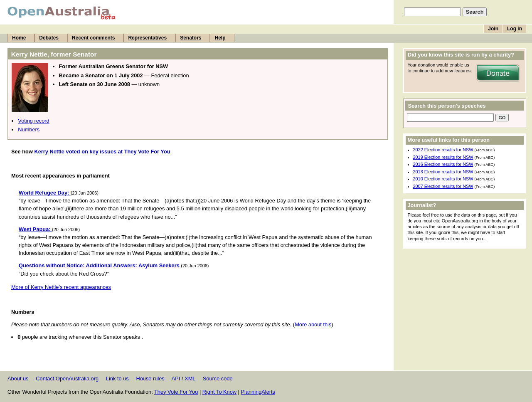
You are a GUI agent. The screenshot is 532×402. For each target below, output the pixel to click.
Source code (218, 379)
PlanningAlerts (258, 392)
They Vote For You (176, 392)
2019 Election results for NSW (443, 157)
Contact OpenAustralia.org (67, 379)
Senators (191, 38)
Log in (515, 29)
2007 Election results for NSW (443, 186)
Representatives (147, 38)
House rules (150, 379)
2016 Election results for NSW (443, 164)
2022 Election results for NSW (443, 150)
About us (18, 379)
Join (493, 29)
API (176, 379)
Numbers (29, 129)
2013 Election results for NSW (443, 172)
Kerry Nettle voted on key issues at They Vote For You (102, 152)
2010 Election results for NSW (443, 179)
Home (19, 38)
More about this (313, 324)
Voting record (33, 121)
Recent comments (93, 38)
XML (190, 379)
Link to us (117, 379)
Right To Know (219, 392)
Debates (49, 38)
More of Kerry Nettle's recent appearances (61, 287)
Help (220, 38)
